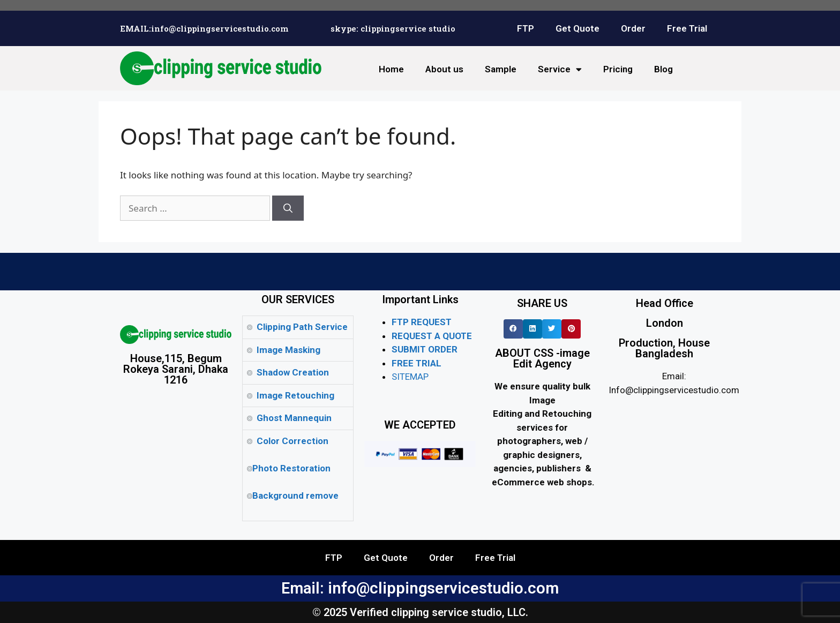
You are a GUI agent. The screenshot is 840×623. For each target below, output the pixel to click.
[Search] (288, 208)
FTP (526, 28)
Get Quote (577, 28)
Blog (663, 69)
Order (633, 28)
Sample (501, 69)
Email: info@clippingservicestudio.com (420, 588)
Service (560, 69)
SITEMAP (410, 377)
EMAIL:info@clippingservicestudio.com (204, 28)
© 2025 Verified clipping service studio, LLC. (420, 612)
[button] (513, 329)
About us (444, 69)
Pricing (618, 69)
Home (391, 69)
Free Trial (687, 28)
